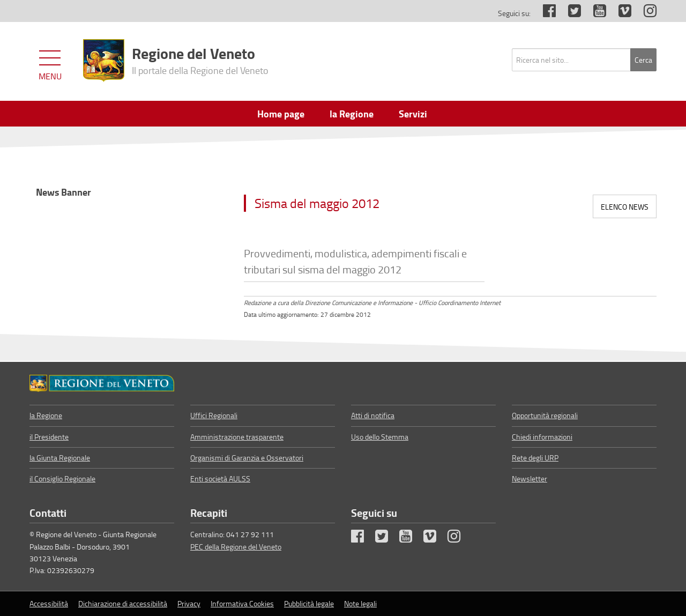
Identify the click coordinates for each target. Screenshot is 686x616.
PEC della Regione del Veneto (236, 547)
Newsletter (530, 478)
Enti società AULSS (220, 478)
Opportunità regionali (545, 415)
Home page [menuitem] (281, 114)
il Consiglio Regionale (62, 478)
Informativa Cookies (242, 603)
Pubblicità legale (309, 603)
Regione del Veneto (200, 60)
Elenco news (625, 207)
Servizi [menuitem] (413, 114)
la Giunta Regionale (60, 458)
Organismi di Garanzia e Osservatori (247, 458)
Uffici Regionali (214, 415)
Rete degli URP (535, 458)
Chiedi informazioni (542, 437)
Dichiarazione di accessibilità (123, 603)
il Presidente (49, 437)
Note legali (360, 603)
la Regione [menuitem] (352, 114)
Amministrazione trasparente (237, 437)
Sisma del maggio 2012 (317, 203)
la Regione (46, 415)
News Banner (64, 192)
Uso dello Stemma (380, 437)
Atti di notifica (373, 415)
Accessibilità (49, 603)
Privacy (189, 603)
